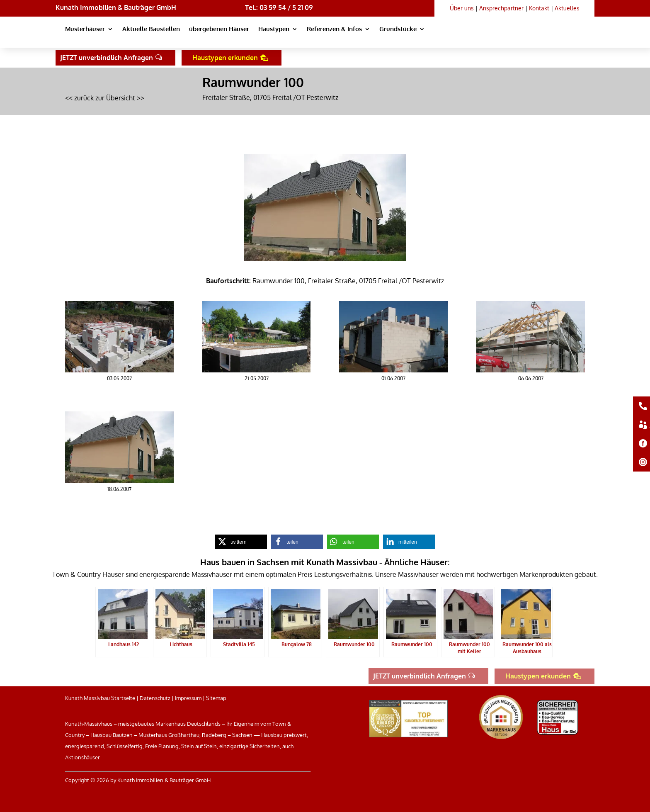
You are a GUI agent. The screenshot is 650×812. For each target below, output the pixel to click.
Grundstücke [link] (398, 29)
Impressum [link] (188, 698)
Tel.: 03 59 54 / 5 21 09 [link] (279, 7)
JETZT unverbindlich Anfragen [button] (107, 58)
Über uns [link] (462, 8)
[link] (508, 37)
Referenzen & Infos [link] (334, 29)
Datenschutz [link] (155, 698)
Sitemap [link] (216, 698)
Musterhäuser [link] (85, 29)
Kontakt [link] (539, 8)
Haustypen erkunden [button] (225, 58)
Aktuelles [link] (567, 8)
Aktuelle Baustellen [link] (151, 29)
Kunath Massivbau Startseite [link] (100, 698)
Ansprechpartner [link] (501, 8)
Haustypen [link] (274, 29)
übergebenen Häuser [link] (219, 29)
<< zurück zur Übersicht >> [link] (105, 98)
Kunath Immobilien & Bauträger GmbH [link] (116, 7)
